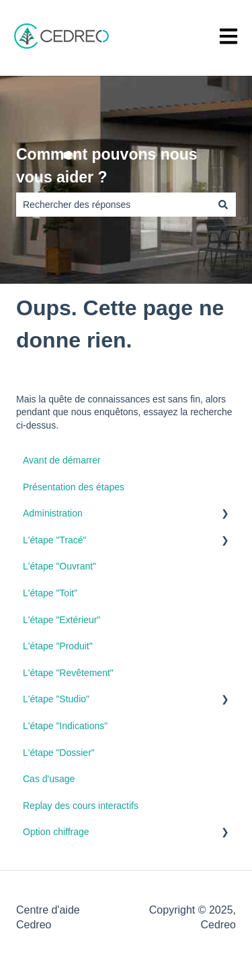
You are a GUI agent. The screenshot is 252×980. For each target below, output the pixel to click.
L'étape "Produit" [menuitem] (58, 646)
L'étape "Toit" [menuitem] (50, 593)
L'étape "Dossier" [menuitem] (59, 753)
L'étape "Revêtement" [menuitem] (68, 673)
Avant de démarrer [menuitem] (62, 460)
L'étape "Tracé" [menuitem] (55, 540)
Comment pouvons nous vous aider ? (107, 166)
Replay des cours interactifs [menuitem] (81, 806)
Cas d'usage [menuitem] (49, 779)
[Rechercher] (223, 205)
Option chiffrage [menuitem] (56, 832)
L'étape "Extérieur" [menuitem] (61, 620)
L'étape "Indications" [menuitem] (65, 726)
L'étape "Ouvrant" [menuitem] (59, 566)
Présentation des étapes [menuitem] (74, 487)
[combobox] (113, 205)
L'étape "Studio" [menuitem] (56, 699)
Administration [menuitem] (53, 513)
